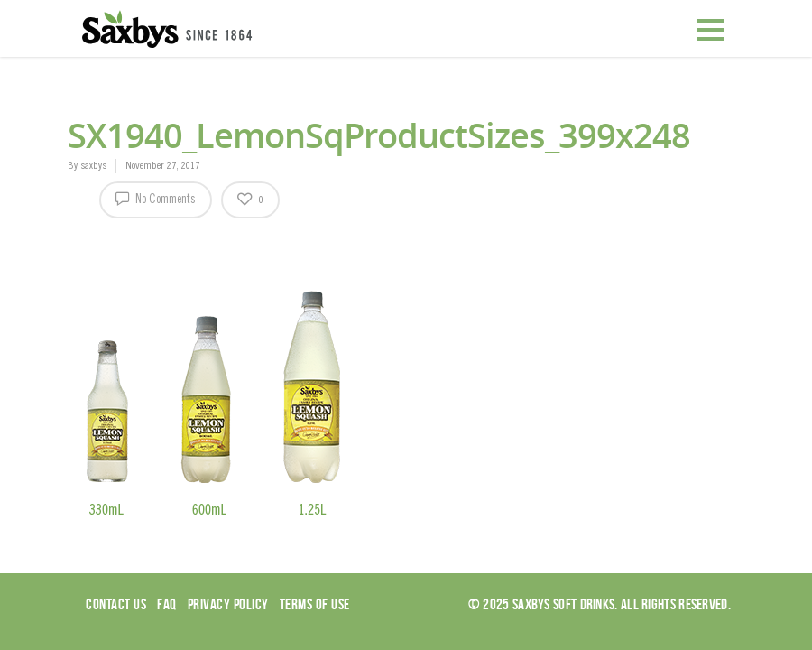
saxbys (93, 166)
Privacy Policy (228, 604)
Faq (167, 604)
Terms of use (315, 604)
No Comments (156, 198)
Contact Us (116, 604)
